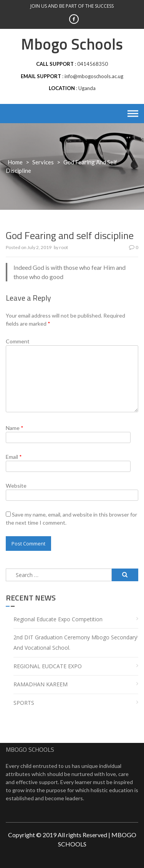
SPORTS (24, 703)
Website (16, 486)
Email (14, 457)
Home (15, 162)
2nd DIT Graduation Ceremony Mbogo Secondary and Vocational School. (75, 642)
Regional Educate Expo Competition (58, 619)
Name (15, 428)
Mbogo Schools (72, 44)
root (64, 247)
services (43, 162)
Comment (18, 341)
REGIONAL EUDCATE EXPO (48, 666)
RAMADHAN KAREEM (41, 684)
